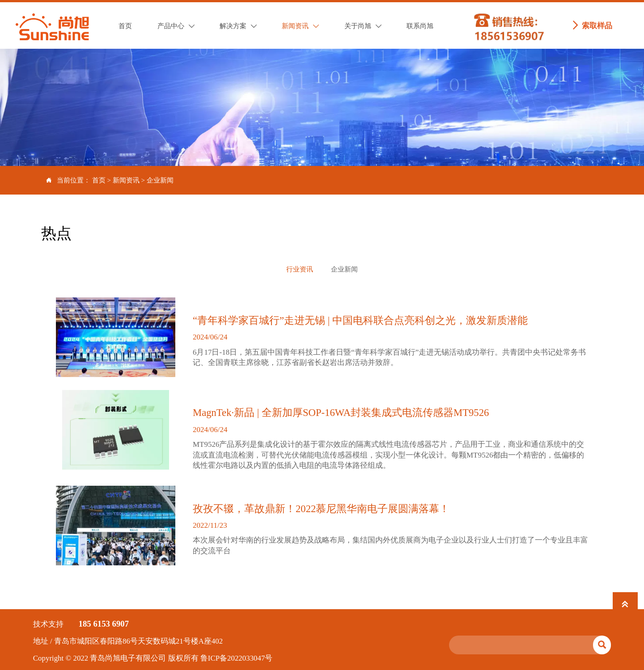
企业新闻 (160, 180)
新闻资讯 (126, 180)
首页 (99, 180)
